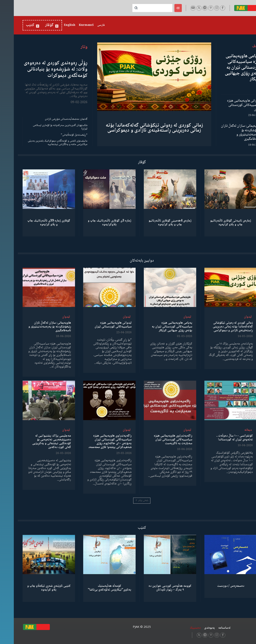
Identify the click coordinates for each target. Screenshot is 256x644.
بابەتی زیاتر (128, 501)
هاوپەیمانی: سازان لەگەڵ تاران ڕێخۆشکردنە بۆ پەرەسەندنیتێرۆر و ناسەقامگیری (227, 132)
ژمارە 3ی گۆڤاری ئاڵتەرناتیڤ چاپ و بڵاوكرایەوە (96, 223)
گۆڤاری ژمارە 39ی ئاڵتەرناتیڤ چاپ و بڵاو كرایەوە (35, 223)
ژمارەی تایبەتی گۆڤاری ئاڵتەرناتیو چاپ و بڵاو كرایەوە (217, 223)
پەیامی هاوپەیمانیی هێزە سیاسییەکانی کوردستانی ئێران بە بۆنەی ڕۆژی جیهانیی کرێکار (229, 68)
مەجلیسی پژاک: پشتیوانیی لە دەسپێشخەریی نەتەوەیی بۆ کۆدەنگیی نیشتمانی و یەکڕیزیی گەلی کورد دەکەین (38, 442)
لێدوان (234, 317)
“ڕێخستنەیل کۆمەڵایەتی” (60, 135)
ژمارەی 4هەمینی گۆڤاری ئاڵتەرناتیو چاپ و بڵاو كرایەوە (156, 223)
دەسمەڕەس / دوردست (217, 586)
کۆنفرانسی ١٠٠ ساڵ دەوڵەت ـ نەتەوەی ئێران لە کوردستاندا (221, 438)
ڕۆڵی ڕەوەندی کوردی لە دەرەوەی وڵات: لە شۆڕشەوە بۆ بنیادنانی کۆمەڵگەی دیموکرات (42, 69)
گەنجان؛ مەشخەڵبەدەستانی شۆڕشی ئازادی (52, 119)
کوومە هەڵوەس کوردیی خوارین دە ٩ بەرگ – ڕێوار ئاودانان (156, 588)
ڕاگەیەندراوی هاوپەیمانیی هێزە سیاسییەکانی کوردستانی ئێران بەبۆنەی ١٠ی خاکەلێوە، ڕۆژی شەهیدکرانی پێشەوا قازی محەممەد (96, 442)
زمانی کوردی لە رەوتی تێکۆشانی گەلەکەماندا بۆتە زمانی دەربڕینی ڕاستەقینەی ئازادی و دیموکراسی (140, 128)
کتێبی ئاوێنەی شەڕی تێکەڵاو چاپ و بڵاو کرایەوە (35, 588)
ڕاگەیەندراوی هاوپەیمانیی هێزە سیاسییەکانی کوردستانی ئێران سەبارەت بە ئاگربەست (159, 440)
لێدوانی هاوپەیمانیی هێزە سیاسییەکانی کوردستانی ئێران (230, 105)
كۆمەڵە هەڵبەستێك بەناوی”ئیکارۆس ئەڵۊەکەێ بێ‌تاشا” (96, 588)
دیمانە (234, 430)
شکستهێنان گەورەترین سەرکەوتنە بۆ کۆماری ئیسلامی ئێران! (46, 127)
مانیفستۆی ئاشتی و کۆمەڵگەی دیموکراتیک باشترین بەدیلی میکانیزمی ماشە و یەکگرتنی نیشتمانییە (44, 143)
